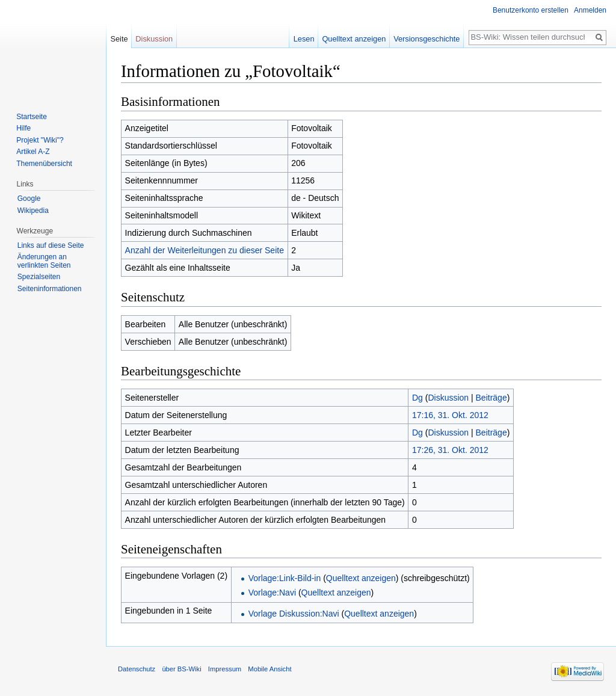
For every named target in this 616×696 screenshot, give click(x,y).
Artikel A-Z (33, 152)
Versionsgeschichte (427, 39)
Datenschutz (137, 669)
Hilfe (23, 128)
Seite (119, 39)
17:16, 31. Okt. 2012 (450, 415)
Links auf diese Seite (51, 245)
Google (29, 199)
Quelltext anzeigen (361, 578)
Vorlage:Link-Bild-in (285, 578)
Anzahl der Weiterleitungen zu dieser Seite (205, 250)
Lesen (304, 39)
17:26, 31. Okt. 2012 (450, 450)
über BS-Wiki (181, 669)
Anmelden (590, 10)
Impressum (225, 669)
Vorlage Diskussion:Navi (294, 614)
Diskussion (448, 398)
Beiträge (491, 398)
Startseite (32, 117)
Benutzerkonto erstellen (531, 10)
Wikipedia (33, 211)
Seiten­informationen (50, 289)
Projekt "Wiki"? (40, 140)
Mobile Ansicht (269, 669)
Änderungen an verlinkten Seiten (44, 261)
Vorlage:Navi (272, 593)
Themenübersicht (44, 164)
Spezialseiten (39, 277)
